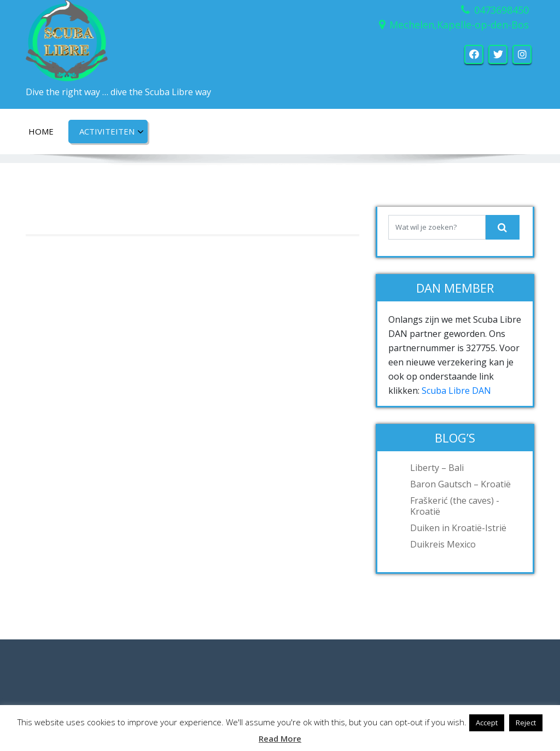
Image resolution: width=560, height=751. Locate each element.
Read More (280, 738)
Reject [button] (526, 723)
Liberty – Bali (437, 468)
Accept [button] (487, 723)
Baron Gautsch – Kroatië (460, 484)
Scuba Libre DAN (456, 391)
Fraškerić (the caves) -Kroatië (455, 506)
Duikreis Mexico (443, 544)
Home (41, 131)
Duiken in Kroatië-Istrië (458, 528)
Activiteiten (112, 132)
